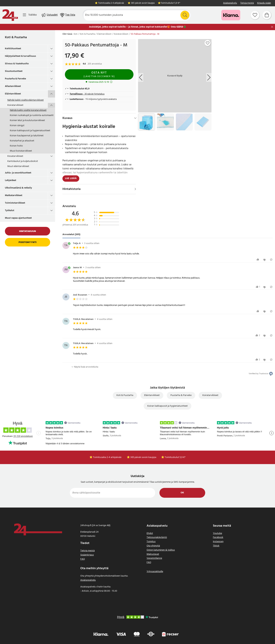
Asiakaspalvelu (230, 3)
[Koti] (10, 15)
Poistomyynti (28, 242)
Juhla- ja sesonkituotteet (18, 173)
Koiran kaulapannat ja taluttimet (27, 136)
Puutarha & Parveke (15, 79)
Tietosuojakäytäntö (157, 537)
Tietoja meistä (247, 3)
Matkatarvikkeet (14, 195)
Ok (182, 493)
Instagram (218, 542)
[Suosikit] (255, 15)
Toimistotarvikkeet (15, 203)
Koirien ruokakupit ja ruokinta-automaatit (32, 115)
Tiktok (216, 546)
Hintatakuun (28, 231)
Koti (76, 34)
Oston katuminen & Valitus (161, 550)
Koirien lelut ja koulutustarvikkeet (27, 120)
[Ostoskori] (267, 15)
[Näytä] (135, 189)
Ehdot (150, 533)
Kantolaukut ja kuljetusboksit (23, 161)
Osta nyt (99, 74)
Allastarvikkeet (13, 86)
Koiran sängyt (17, 126)
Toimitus (151, 542)
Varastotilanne (154, 558)
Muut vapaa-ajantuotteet (18, 218)
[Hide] (135, 118)
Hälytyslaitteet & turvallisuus (20, 56)
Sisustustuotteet (14, 71)
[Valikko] (30, 15)
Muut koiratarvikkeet (21, 151)
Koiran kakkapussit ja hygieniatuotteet (30, 131)
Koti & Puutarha (16, 37)
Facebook (218, 537)
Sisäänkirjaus (87, 555)
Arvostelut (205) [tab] (71, 235)
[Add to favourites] (208, 43)
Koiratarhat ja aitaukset (22, 141)
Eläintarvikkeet (13, 94)
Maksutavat (153, 554)
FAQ (83, 559)
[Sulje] (272, 27)
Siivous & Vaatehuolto (17, 64)
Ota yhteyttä (153, 546)
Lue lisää (71, 178)
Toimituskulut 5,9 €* (170, 3)
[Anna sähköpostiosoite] (113, 493)
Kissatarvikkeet (15, 156)
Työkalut (10, 210)
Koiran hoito (16, 146)
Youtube (217, 533)
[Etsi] (137, 15)
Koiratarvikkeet (15, 105)
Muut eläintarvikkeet (18, 166)
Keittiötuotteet (13, 49)
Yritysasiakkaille (155, 572)
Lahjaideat (11, 180)
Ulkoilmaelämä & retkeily (18, 188)
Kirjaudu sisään (264, 3)
